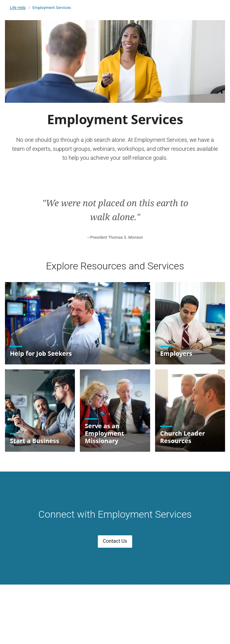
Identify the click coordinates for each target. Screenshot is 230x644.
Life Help (18, 8)
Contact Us (115, 541)
